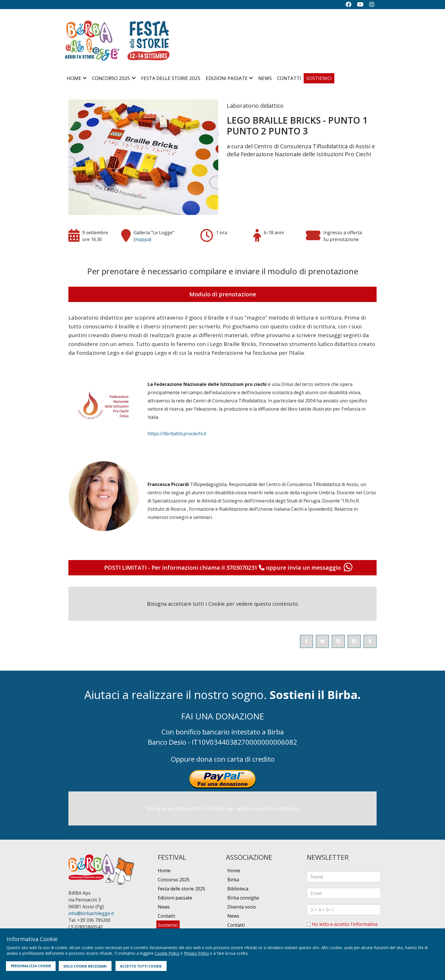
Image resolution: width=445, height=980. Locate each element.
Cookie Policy (167, 953)
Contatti (289, 78)
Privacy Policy (196, 953)
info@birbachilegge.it (91, 913)
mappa (142, 239)
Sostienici (319, 78)
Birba (233, 880)
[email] (344, 893)
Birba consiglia (243, 898)
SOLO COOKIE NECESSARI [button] (85, 966)
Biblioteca (238, 889)
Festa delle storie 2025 (171, 78)
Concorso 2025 (111, 78)
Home (74, 78)
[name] (344, 877)
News (265, 78)
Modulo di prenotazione (223, 294)
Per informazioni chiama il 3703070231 (209, 568)
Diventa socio (242, 907)
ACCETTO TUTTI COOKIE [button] (141, 966)
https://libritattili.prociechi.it (177, 434)
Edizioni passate (227, 78)
